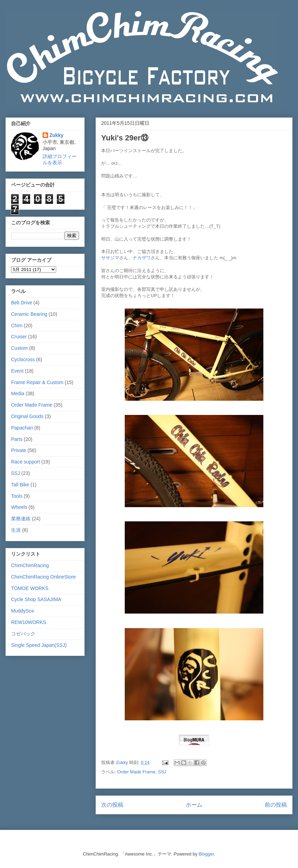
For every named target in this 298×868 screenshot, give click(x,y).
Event (17, 371)
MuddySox (23, 611)
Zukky (56, 135)
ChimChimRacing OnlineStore (43, 577)
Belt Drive (22, 303)
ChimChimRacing (30, 565)
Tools (17, 496)
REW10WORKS (29, 622)
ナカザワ (142, 258)
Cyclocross (23, 359)
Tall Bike (20, 485)
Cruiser (19, 337)
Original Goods (27, 416)
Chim (17, 325)
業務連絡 (21, 519)
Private (19, 450)
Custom (19, 348)
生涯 (16, 530)
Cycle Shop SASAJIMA (36, 599)
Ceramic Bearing (29, 314)
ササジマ (110, 258)
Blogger (206, 854)
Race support (25, 462)
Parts (17, 439)
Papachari (22, 428)
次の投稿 (112, 805)
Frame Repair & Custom (37, 382)
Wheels (19, 507)
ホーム (194, 805)
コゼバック (23, 634)
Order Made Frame (136, 772)
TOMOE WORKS (30, 588)
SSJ (162, 772)
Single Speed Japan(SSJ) (39, 645)
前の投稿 (276, 805)
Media (18, 393)
